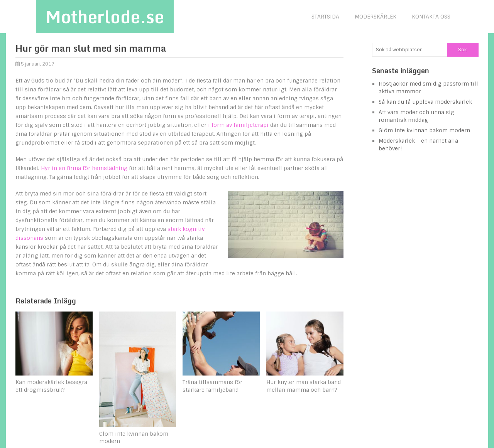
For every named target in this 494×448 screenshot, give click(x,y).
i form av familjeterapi (238, 125)
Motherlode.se (105, 17)
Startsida (325, 17)
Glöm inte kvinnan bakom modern (424, 130)
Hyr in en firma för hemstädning (84, 168)
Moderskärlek (376, 17)
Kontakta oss (431, 17)
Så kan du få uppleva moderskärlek (425, 102)
